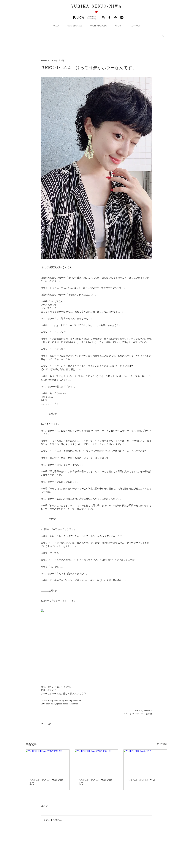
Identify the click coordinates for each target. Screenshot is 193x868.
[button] (56, 26)
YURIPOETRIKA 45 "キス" (142, 780)
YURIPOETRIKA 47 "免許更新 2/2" (46, 782)
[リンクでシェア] (50, 724)
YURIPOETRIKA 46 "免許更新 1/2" (95, 782)
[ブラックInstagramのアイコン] (103, 18)
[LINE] (122, 18)
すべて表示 (162, 744)
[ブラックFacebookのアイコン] (109, 18)
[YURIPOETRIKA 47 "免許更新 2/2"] (48, 762)
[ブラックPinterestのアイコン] (115, 18)
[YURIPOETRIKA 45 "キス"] (145, 762)
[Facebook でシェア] (42, 724)
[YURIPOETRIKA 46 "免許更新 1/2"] (97, 762)
